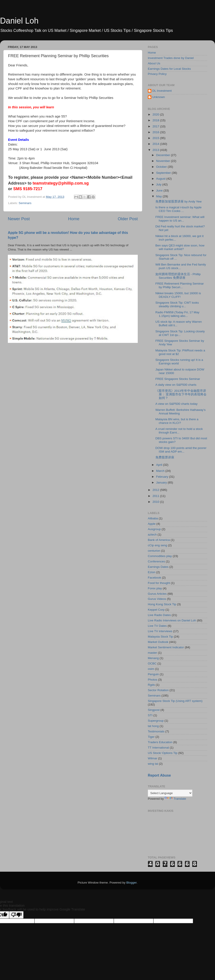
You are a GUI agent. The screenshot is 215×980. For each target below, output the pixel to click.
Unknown (159, 97)
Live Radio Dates (159, 615)
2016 (156, 132)
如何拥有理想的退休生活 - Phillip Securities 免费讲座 (178, 276)
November (163, 161)
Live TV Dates (157, 626)
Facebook (154, 578)
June (160, 191)
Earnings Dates (158, 567)
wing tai (153, 764)
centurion (154, 551)
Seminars (25, 203)
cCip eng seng (157, 545)
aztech (152, 535)
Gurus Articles (157, 594)
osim (151, 669)
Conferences (156, 561)
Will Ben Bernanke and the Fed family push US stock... (181, 266)
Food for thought (159, 583)
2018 (156, 120)
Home (74, 219)
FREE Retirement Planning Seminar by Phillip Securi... (180, 285)
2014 (156, 144)
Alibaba (153, 518)
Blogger (131, 883)
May (159, 196)
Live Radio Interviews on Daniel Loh (172, 620)
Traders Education (160, 742)
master (152, 653)
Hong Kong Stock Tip (162, 604)
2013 (156, 150)
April (160, 465)
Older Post (128, 219)
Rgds (151, 685)
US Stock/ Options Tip (163, 753)
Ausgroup (154, 529)
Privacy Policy (157, 74)
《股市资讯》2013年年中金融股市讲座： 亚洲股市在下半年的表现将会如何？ (181, 394)
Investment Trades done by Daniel (171, 58)
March (161, 471)
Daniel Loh (19, 21)
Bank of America (159, 540)
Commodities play (160, 556)
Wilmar (153, 758)
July (159, 184)
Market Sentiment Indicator (166, 647)
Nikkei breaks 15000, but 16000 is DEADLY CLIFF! (178, 295)
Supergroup (156, 721)
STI (150, 715)
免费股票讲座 (165, 457)
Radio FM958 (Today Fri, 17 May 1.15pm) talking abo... (177, 314)
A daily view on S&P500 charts (176, 385)
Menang (153, 658)
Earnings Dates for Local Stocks (169, 69)
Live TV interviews (160, 631)
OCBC (152, 663)
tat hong (153, 726)
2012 (156, 490)
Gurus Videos (157, 599)
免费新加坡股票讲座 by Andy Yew (178, 201)
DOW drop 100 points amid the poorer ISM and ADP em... (181, 450)
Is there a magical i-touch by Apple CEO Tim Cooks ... (178, 209)
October (162, 167)
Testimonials (156, 731)
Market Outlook (158, 642)
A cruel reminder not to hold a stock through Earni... (179, 431)
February (163, 477)
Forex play (155, 588)
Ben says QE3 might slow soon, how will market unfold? (180, 247)
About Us (154, 63)
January (162, 482)
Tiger (151, 737)
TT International (158, 748)
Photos (153, 680)
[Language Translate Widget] (170, 793)
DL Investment (162, 91)
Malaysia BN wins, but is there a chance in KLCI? (177, 421)
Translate (175, 799)
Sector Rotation (158, 690)
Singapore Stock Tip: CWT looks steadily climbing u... (177, 304)
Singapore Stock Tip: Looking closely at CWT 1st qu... (180, 333)
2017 (156, 126)
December (163, 155)
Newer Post (19, 219)
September (164, 173)
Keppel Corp (156, 610)
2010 (156, 502)
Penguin (153, 674)
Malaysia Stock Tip (160, 637)
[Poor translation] (16, 915)
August (161, 179)
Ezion (152, 572)
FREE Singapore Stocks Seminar (178, 379)
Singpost (154, 710)
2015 (156, 138)
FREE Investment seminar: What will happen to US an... (180, 219)
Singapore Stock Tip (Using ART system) (175, 701)
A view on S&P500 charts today (176, 404)
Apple (152, 524)
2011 (156, 496)
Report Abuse (159, 775)
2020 (156, 114)
